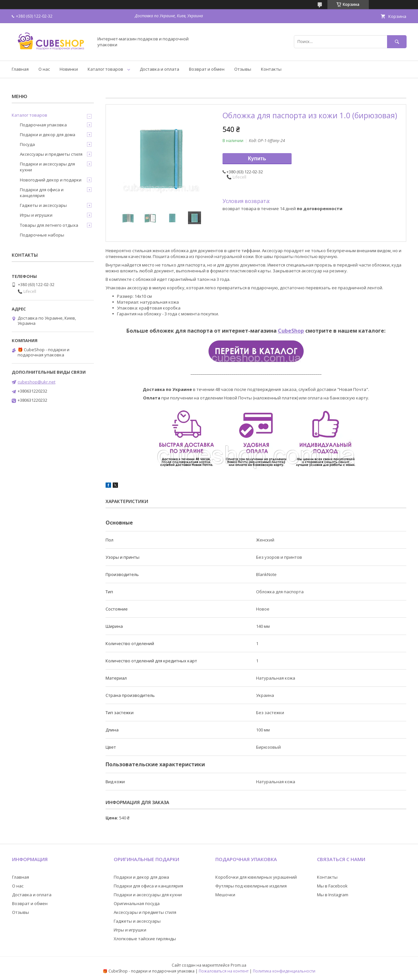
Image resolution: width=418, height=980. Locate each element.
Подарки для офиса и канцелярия (42, 193)
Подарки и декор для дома (48, 135)
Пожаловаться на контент (224, 971)
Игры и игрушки (36, 215)
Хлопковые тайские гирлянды (145, 939)
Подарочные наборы (42, 235)
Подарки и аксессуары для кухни (47, 167)
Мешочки (225, 895)
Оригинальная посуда (137, 903)
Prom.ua (238, 965)
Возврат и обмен (207, 69)
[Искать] (397, 42)
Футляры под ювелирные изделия (251, 886)
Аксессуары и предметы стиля (51, 154)
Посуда (27, 144)
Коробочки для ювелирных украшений (256, 877)
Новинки (69, 69)
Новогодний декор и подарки (51, 180)
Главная (20, 69)
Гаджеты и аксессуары (43, 205)
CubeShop (291, 331)
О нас (44, 69)
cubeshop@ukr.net (36, 382)
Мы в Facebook (332, 886)
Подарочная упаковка (43, 125)
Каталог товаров (105, 69)
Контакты (271, 69)
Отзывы (243, 69)
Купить (257, 159)
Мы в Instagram (333, 895)
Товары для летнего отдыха (49, 225)
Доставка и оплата (159, 69)
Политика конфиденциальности (284, 971)
